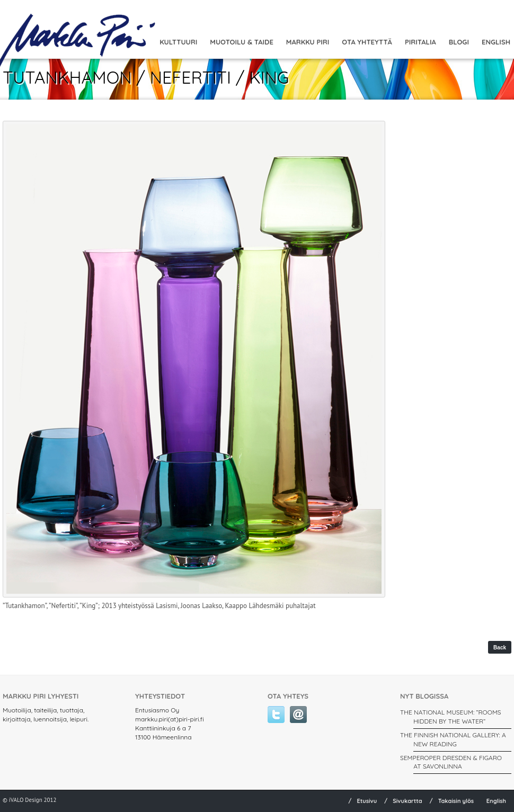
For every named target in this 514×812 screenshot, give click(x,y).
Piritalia (420, 42)
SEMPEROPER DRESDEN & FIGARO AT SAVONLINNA (451, 762)
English (496, 801)
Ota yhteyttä (367, 42)
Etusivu (367, 801)
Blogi (459, 42)
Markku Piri (308, 42)
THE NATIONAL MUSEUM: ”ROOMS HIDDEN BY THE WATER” (451, 717)
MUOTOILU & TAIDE (242, 42)
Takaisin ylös (456, 801)
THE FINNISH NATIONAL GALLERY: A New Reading (453, 739)
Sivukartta (407, 801)
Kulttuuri (178, 42)
